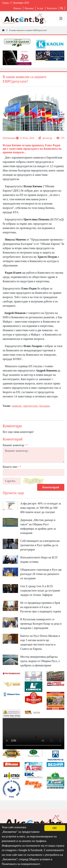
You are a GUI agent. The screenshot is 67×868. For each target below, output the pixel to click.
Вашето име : (12, 467)
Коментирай (51, 487)
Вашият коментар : (15, 445)
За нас (40, 8)
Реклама (29, 8)
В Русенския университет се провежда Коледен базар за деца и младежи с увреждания (41, 624)
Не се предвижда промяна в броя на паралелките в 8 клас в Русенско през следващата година (41, 607)
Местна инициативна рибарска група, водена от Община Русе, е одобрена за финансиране (40, 661)
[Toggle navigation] (61, 19)
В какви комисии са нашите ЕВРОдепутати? (28, 30)
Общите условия (39, 859)
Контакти (52, 8)
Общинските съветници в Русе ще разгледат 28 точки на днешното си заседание (41, 574)
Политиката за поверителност (21, 864)
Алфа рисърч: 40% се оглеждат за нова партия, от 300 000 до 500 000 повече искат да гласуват (41, 508)
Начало (17, 8)
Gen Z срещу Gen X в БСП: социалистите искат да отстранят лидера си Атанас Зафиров (40, 591)
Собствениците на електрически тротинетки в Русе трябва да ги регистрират (40, 545)
